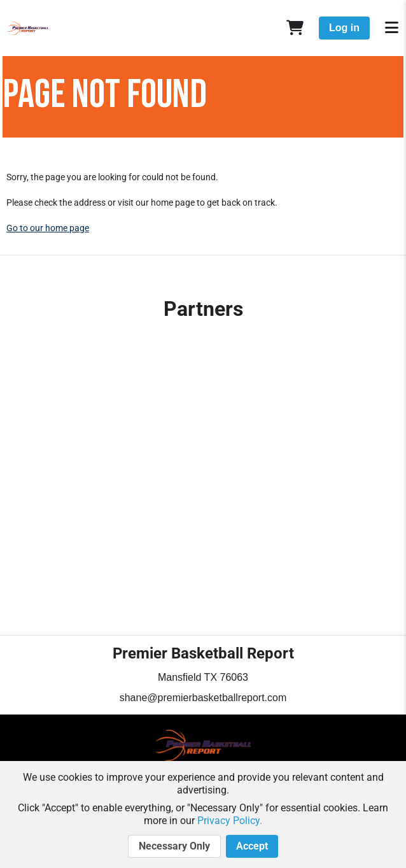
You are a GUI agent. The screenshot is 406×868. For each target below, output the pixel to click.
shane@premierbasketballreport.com (203, 698)
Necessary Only (174, 846)
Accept (252, 846)
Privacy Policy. (230, 821)
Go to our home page (48, 228)
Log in (344, 28)
